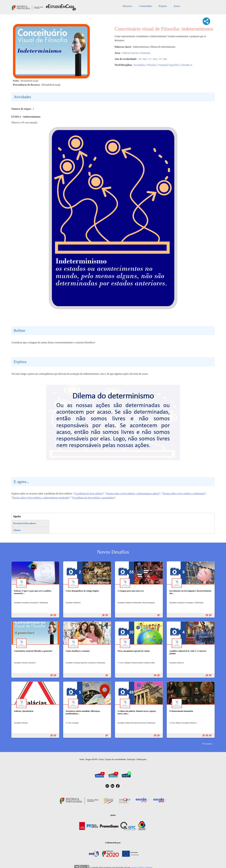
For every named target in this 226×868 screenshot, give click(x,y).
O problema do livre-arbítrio (89, 494)
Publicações (142, 759)
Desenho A (187, 65)
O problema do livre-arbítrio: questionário (93, 498)
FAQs (101, 759)
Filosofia (152, 65)
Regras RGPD (92, 759)
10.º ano (142, 59)
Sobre (82, 759)
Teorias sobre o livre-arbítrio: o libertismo (184, 494)
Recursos (128, 6)
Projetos (163, 6)
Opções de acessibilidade (115, 759)
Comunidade (145, 6)
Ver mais (207, 744)
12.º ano (163, 59)
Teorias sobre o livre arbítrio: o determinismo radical (133, 494)
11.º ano (152, 59)
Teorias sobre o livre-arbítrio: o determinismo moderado (41, 498)
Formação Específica (169, 65)
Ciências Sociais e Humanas (136, 53)
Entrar (177, 6)
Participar (131, 759)
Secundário (139, 65)
